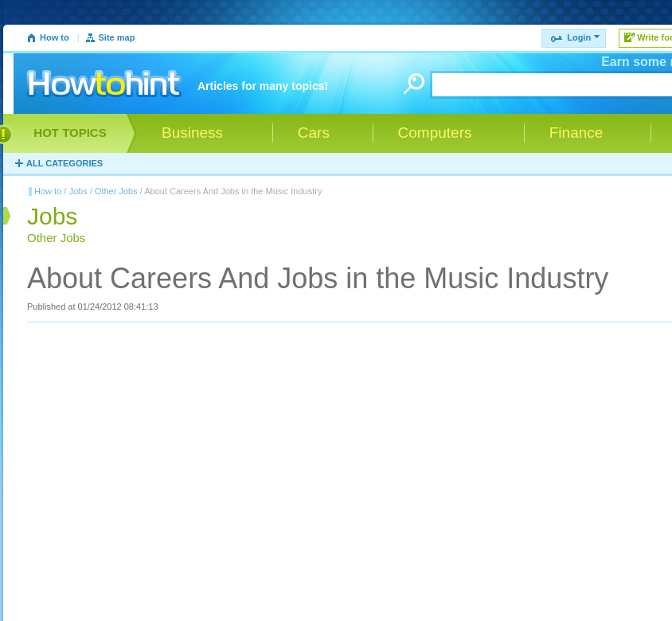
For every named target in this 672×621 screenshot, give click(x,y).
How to (55, 37)
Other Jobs (116, 191)
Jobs (78, 191)
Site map (117, 37)
